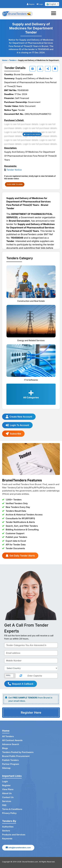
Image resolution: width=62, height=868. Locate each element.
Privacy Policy (9, 813)
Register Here (31, 713)
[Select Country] (31, 668)
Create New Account (19, 417)
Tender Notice (14, 170)
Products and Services (14, 835)
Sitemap (6, 768)
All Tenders (8, 736)
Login (40, 4)
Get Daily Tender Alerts (20, 556)
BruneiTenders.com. (31, 862)
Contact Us (8, 797)
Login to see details (32, 134)
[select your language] (52, 4)
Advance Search (11, 744)
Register (31, 4)
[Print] (32, 69)
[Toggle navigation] (54, 14)
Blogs (5, 748)
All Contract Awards (12, 740)
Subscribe (13, 434)
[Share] (48, 69)
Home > (5, 60)
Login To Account (17, 425)
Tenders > (13, 60)
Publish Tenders (10, 760)
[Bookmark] (55, 69)
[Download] (40, 69)
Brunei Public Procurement (16, 756)
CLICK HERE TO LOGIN (15, 184)
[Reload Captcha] (21, 676)
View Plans (8, 789)
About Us (7, 793)
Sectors (6, 831)
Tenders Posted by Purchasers (18, 752)
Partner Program (11, 764)
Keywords (7, 839)
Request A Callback (21, 684)
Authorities (8, 827)
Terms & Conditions (12, 809)
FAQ (4, 805)
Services (7, 801)
